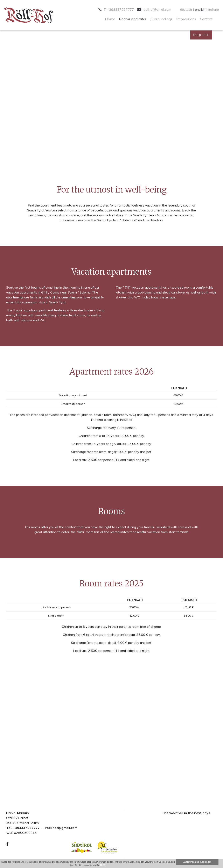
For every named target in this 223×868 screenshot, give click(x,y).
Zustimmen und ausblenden (197, 862)
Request (201, 35)
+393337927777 (26, 828)
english (200, 9)
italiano (214, 9)
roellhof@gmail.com (154, 9)
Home (110, 19)
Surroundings (161, 19)
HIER (103, 865)
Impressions (186, 19)
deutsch (186, 9)
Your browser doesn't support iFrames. (186, 835)
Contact (206, 19)
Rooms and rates (133, 19)
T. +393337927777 (116, 9)
